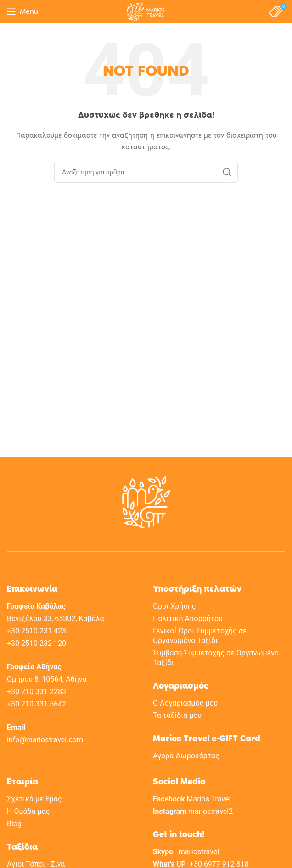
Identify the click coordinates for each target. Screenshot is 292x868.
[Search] (146, 172)
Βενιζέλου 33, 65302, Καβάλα (56, 619)
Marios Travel (209, 799)
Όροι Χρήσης (174, 606)
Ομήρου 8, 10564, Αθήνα (47, 679)
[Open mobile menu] (22, 11)
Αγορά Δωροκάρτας (186, 756)
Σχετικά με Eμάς (34, 799)
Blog (14, 824)
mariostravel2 (211, 811)
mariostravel (199, 852)
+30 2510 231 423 (36, 631)
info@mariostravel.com (45, 740)
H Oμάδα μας (28, 811)
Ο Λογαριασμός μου (185, 703)
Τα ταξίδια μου (177, 715)
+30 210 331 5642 (36, 704)
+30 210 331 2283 (36, 692)
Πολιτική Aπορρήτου (188, 619)
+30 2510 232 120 (36, 643)
